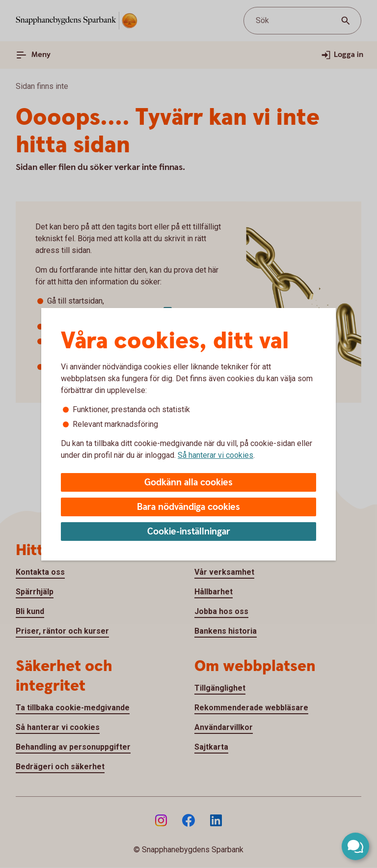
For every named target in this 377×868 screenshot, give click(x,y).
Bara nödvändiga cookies (188, 507)
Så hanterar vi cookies (215, 455)
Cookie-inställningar (189, 532)
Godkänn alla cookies (188, 483)
